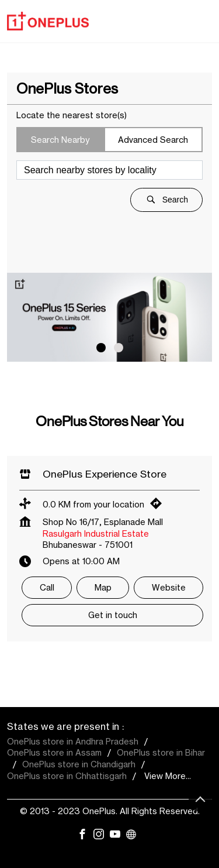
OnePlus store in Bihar (161, 752)
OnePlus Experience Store (105, 474)
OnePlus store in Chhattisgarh (67, 776)
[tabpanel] (109, 317)
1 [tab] (101, 348)
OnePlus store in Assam (54, 752)
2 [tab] (119, 348)
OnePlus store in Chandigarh (79, 764)
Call (47, 587)
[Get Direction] (159, 506)
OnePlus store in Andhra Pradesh (73, 741)
